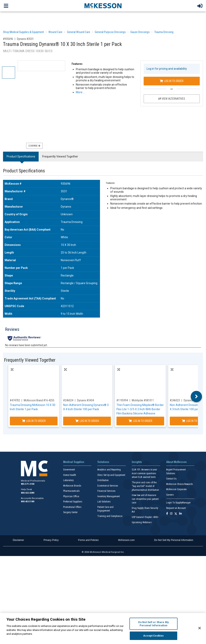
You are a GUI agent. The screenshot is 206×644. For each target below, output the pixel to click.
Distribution (103, 480)
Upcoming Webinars (142, 522)
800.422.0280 (28, 493)
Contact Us (171, 479)
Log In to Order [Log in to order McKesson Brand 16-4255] (34, 421)
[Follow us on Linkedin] (180, 514)
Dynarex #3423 (192, 400)
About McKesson (176, 462)
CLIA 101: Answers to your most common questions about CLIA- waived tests (144, 473)
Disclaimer (19, 540)
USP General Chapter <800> (145, 517)
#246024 (68, 400)
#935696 (8, 39)
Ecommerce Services (108, 486)
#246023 (175, 400)
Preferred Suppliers (73, 502)
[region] (103, 628)
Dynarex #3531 (25, 39)
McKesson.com (126, 540)
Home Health (70, 475)
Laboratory (68, 480)
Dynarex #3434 (85, 400)
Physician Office (71, 496)
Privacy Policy (51, 540)
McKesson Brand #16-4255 (39, 400)
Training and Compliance (110, 516)
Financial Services (106, 491)
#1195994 (122, 400)
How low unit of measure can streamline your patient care (145, 499)
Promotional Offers (72, 507)
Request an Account (176, 508)
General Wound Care (79, 32)
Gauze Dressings (140, 32)
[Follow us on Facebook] (167, 514)
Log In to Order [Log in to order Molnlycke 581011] (140, 421)
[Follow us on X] (176, 514)
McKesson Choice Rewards (180, 484)
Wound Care (55, 32)
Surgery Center (70, 512)
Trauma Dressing (164, 32)
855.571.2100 (28, 484)
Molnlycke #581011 (143, 400)
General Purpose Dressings (110, 32)
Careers (170, 495)
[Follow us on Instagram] (171, 514)
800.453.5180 (28, 502)
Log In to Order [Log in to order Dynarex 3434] (87, 421)
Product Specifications (21, 156)
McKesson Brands (72, 486)
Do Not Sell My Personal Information (174, 540)
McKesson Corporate (176, 489)
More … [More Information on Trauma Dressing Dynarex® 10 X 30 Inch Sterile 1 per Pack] (80, 92)
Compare (34, 146)
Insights (137, 462)
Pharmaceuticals (71, 491)
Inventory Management (109, 496)
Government (69, 470)
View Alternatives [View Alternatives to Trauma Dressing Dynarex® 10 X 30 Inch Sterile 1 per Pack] (172, 99)
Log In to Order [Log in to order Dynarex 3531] (172, 81)
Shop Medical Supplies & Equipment (23, 32)
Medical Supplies (74, 462)
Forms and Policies (88, 540)
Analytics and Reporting (109, 470)
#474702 (15, 400)
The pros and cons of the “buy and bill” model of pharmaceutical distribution (145, 486)
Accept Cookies (153, 636)
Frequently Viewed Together (60, 156)
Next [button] (196, 397)
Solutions (103, 462)
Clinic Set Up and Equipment (111, 475)
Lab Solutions (104, 502)
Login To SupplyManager (178, 503)
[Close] (200, 628)
